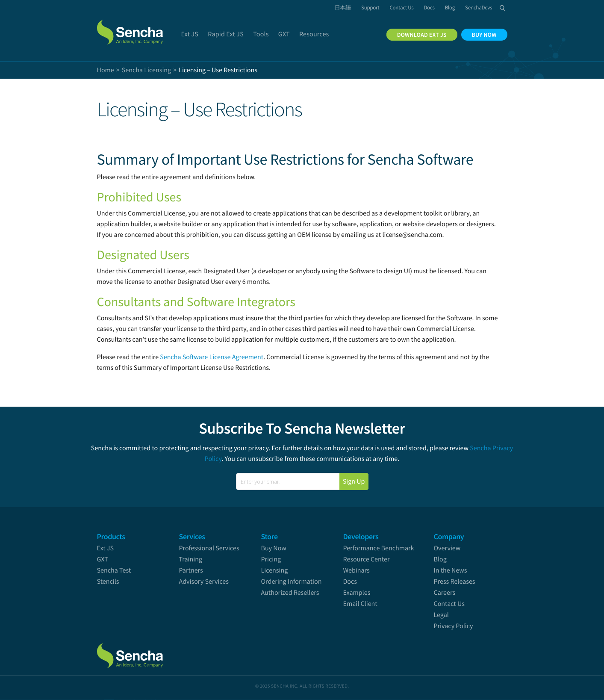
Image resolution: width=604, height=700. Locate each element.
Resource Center (367, 559)
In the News (451, 570)
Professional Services (209, 548)
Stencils (108, 582)
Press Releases (455, 582)
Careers (445, 593)
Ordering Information (292, 582)
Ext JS (106, 548)
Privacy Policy (454, 626)
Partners (191, 570)
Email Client (360, 604)
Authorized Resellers (290, 593)
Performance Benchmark (379, 548)
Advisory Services (204, 582)
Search (503, 8)
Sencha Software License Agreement (212, 357)
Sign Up (354, 481)
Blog (440, 559)
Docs (350, 582)
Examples (357, 593)
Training (191, 559)
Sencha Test (114, 570)
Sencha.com (131, 27)
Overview (447, 548)
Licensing (275, 570)
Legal (441, 615)
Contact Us (449, 604)
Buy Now (274, 548)
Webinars (357, 570)
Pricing (271, 559)
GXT (103, 559)
